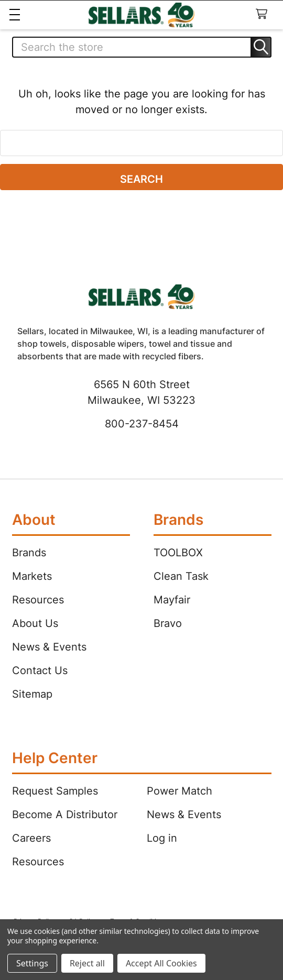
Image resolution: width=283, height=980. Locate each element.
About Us (35, 623)
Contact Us (40, 670)
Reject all (87, 963)
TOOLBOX (178, 553)
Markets (32, 576)
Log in (162, 838)
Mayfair (172, 600)
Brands (29, 553)
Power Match (179, 791)
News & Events (49, 647)
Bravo (168, 623)
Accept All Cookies (161, 963)
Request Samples (55, 791)
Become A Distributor (65, 814)
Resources (38, 600)
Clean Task (181, 576)
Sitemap (32, 694)
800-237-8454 (142, 424)
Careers (31, 838)
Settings (32, 963)
